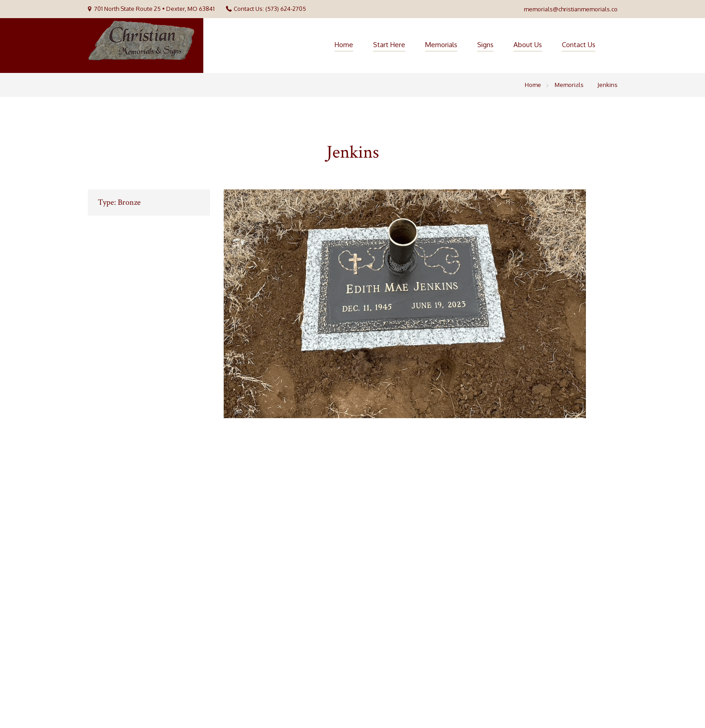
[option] (421, 304)
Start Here (389, 45)
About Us (528, 45)
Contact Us (579, 45)
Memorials (441, 45)
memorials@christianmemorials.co (571, 9)
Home (344, 45)
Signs (485, 45)
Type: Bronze (119, 202)
